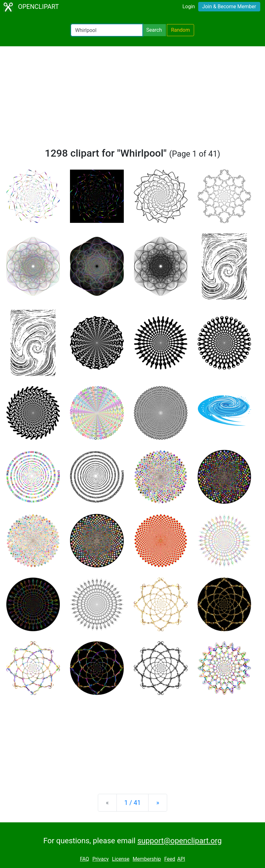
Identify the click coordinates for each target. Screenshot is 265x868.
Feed (170, 859)
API (181, 859)
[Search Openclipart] (107, 30)
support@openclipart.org (180, 841)
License (121, 859)
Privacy (101, 859)
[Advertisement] (132, 100)
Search (154, 30)
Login (189, 6)
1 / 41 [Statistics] (133, 803)
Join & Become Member (229, 6)
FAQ (84, 859)
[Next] (158, 803)
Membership (147, 859)
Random (180, 30)
